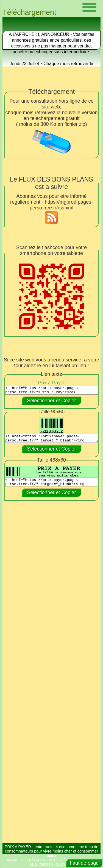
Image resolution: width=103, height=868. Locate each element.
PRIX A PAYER (18, 847)
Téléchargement (29, 12)
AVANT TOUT (19, 860)
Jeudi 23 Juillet (24, 63)
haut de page (84, 863)
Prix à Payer (51, 383)
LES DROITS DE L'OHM (52, 864)
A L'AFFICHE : (23, 34)
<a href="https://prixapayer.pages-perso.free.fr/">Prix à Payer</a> (51, 391)
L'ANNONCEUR (48, 860)
